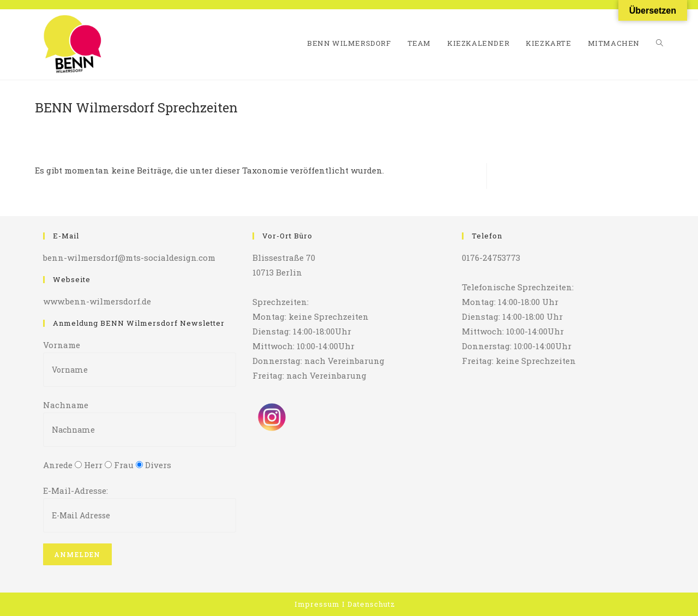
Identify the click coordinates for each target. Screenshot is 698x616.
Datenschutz (371, 604)
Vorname (62, 345)
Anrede (58, 465)
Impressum (317, 604)
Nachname (66, 405)
